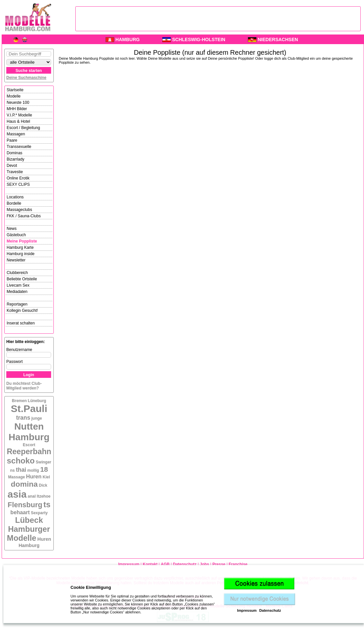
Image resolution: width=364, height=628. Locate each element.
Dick (43, 485)
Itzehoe (44, 496)
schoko (21, 461)
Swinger (44, 462)
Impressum (247, 610)
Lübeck (29, 520)
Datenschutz (270, 610)
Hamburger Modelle (29, 534)
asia (17, 494)
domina (24, 484)
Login (29, 375)
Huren (34, 476)
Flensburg (25, 505)
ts (47, 504)
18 (44, 469)
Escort (29, 445)
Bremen (19, 401)
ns (13, 470)
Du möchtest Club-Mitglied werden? (24, 386)
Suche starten (29, 71)
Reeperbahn (29, 452)
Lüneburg (37, 401)
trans (23, 418)
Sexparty (39, 513)
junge (37, 418)
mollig (33, 470)
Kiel (46, 477)
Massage (17, 477)
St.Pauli (29, 409)
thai (21, 470)
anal (32, 496)
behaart (20, 512)
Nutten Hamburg (29, 432)
